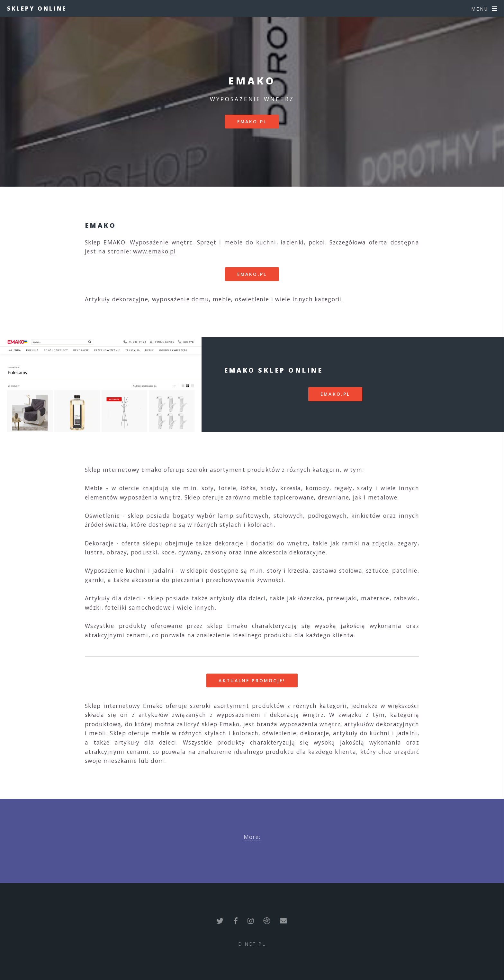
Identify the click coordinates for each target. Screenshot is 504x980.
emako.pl (252, 122)
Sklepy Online (37, 8)
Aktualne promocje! (252, 680)
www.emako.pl (155, 251)
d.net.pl (252, 944)
